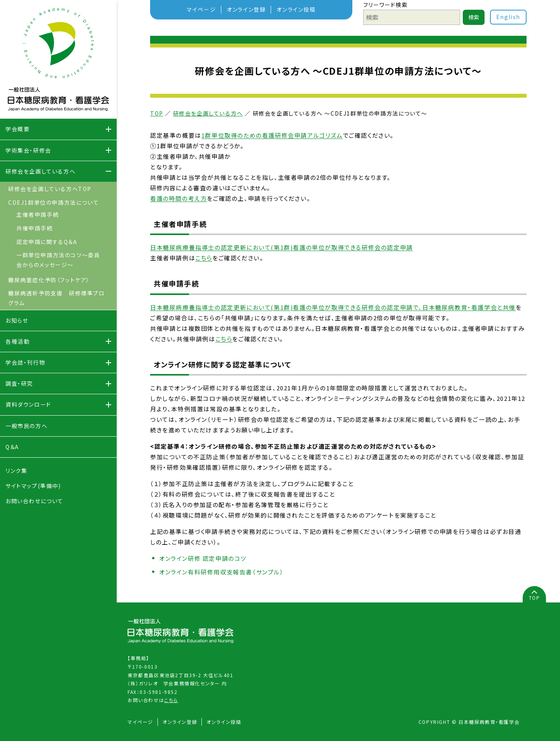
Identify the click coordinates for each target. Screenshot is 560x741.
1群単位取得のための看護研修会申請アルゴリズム (272, 135)
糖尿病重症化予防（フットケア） (49, 280)
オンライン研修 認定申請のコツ (203, 558)
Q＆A (12, 447)
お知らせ (17, 320)
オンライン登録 (246, 9)
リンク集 (16, 471)
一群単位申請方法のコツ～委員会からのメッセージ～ (58, 260)
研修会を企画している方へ (208, 113)
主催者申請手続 (38, 214)
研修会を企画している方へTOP (50, 189)
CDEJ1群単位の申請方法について (53, 202)
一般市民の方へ (26, 426)
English (508, 17)
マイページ (201, 9)
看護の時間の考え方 (178, 198)
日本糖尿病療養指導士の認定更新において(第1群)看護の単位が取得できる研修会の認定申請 (282, 247)
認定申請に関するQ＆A (47, 242)
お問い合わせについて (34, 501)
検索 (474, 17)
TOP (157, 113)
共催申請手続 (35, 228)
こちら (204, 258)
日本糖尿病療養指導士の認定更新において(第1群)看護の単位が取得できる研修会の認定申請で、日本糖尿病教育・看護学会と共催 (333, 307)
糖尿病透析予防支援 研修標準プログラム (57, 298)
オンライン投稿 (296, 9)
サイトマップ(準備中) (33, 486)
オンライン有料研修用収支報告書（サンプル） (221, 572)
